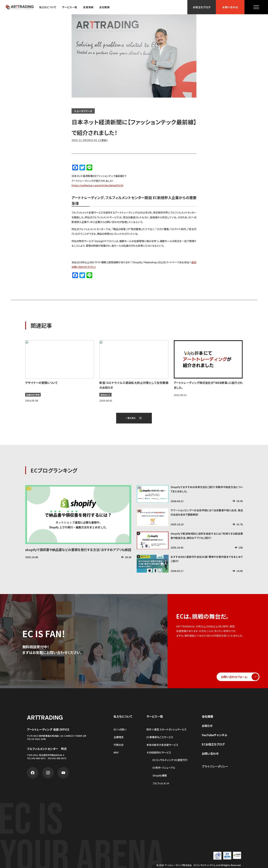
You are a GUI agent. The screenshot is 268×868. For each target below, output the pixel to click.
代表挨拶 (119, 745)
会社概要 (104, 7)
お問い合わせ (230, 7)
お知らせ (207, 726)
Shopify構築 (160, 776)
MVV (116, 752)
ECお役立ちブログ (213, 744)
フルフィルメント (161, 783)
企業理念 (119, 737)
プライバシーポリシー (215, 766)
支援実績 (88, 7)
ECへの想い (120, 729)
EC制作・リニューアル (164, 768)
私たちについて (48, 7)
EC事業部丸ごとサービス (160, 737)
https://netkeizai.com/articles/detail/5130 (97, 185)
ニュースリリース (83, 111)
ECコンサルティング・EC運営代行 (170, 760)
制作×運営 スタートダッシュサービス (167, 729)
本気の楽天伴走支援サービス (162, 745)
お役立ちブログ (202, 7)
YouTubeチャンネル (215, 735)
